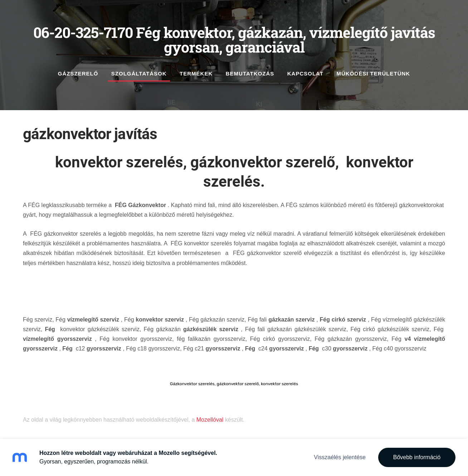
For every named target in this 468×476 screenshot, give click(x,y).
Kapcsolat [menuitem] (305, 73)
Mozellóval (210, 420)
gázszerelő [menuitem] (78, 73)
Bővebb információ (417, 457)
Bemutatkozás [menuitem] (250, 73)
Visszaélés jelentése (340, 457)
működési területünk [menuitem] (373, 73)
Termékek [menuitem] (196, 73)
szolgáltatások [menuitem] (139, 73)
